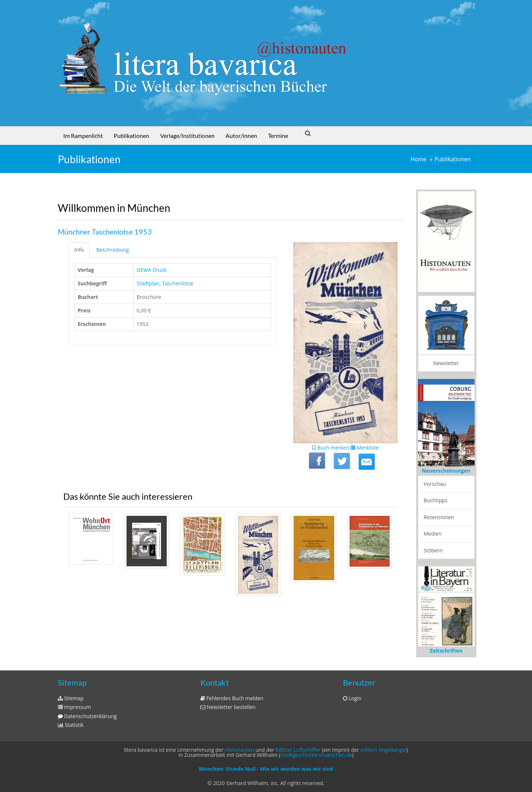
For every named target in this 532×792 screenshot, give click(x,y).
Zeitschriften (446, 651)
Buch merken (331, 448)
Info (79, 250)
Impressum (75, 707)
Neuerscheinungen (446, 471)
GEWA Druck (152, 270)
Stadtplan (148, 283)
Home (419, 159)
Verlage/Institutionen (187, 136)
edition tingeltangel (384, 750)
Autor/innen (241, 136)
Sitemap (71, 698)
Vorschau (435, 484)
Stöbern (433, 550)
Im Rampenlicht (83, 136)
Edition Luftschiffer (298, 750)
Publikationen (131, 136)
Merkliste (365, 448)
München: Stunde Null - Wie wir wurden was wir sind (266, 769)
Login (352, 698)
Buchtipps (436, 500)
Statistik (71, 725)
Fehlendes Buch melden (232, 698)
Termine (278, 136)
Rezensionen (439, 517)
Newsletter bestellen (228, 707)
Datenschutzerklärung (87, 716)
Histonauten (239, 750)
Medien (433, 534)
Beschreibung (112, 250)
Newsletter (446, 363)
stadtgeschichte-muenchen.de (316, 755)
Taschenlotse (178, 283)
